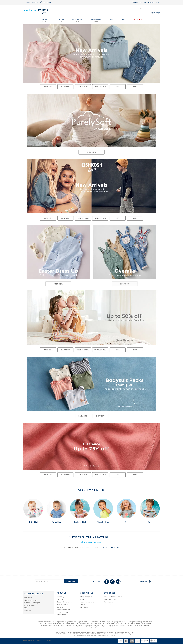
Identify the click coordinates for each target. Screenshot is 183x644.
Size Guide (84, 607)
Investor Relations (64, 610)
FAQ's (26, 608)
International (62, 615)
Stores (35, 2)
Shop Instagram (86, 597)
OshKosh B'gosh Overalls (113, 597)
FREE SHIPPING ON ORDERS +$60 (146, 3)
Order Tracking (30, 605)
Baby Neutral (108, 602)
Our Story (61, 597)
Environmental (62, 604)
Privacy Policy (28, 640)
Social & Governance (65, 602)
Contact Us (28, 598)
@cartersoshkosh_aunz (112, 547)
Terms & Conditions (43, 640)
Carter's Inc (61, 607)
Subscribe (71, 581)
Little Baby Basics (110, 599)
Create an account (87, 602)
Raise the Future (63, 612)
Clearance (107, 604)
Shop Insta (45, 2)
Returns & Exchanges (32, 603)
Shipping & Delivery (31, 600)
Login (28, 2)
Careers (60, 599)
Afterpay (28, 610)
